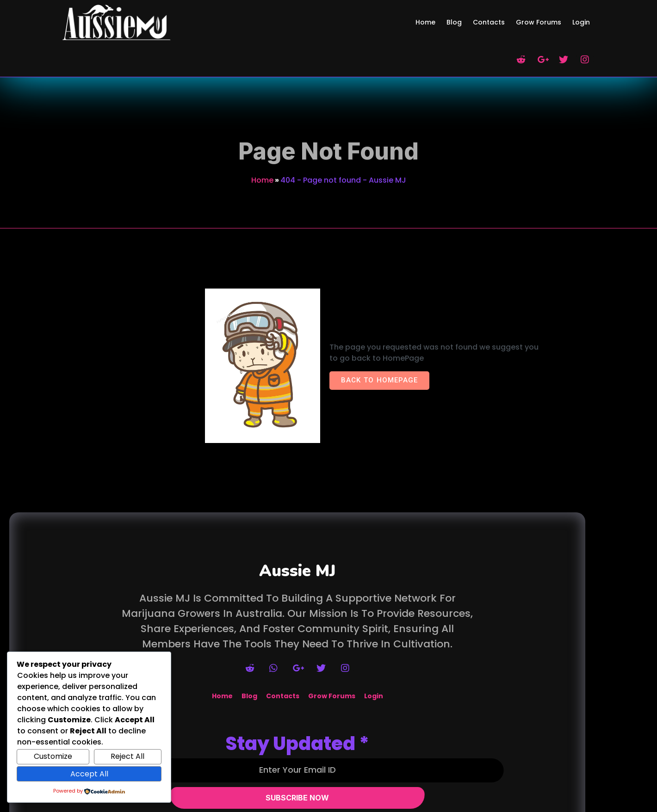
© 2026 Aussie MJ (328, 806)
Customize (53, 756)
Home (262, 136)
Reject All (127, 756)
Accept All (89, 774)
